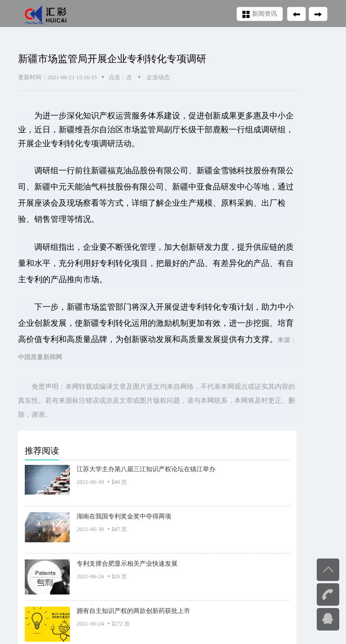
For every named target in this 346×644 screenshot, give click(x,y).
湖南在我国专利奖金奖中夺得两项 (124, 516)
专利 (59, 144)
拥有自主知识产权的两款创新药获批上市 (133, 611)
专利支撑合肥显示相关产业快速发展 (127, 563)
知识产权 (99, 116)
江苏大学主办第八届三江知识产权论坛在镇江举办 (146, 469)
